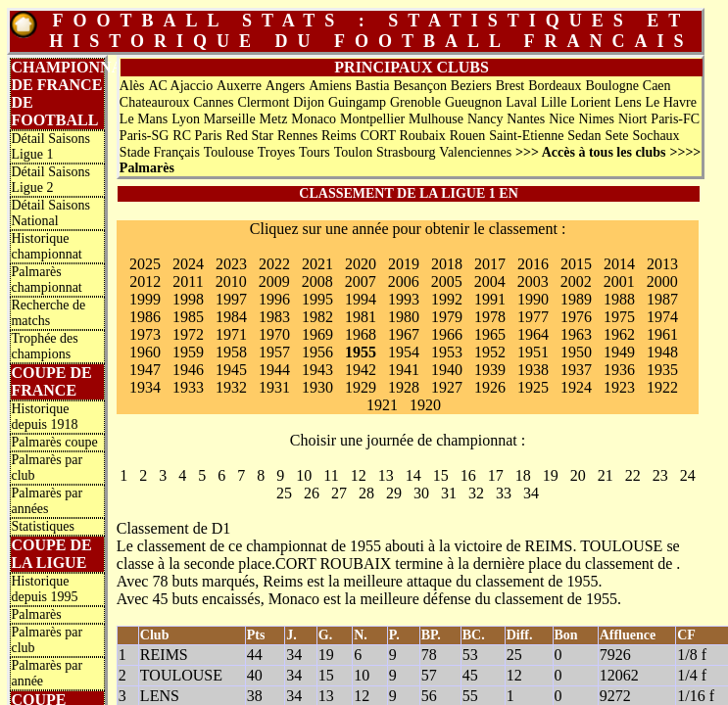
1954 (404, 352)
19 (551, 475)
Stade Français (160, 152)
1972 (188, 334)
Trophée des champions (44, 346)
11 (331, 475)
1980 (404, 317)
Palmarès (36, 614)
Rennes (297, 136)
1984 (231, 317)
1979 (447, 317)
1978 (490, 317)
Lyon (186, 119)
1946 (188, 370)
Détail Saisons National (50, 213)
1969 (317, 334)
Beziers (471, 86)
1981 (361, 317)
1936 (619, 370)
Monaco (314, 119)
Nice (561, 119)
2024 (188, 264)
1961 (662, 334)
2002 (576, 282)
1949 (619, 352)
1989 (576, 299)
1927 (447, 387)
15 (441, 475)
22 (633, 475)
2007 (361, 282)
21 (606, 475)
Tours (315, 152)
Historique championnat (46, 246)
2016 (533, 264)
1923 (619, 387)
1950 (576, 352)
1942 (361, 370)
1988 (619, 299)
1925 (533, 387)
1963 (576, 334)
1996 (274, 299)
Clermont (263, 102)
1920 (425, 405)
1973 (145, 334)
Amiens (330, 86)
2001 (619, 282)
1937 (576, 370)
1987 (662, 299)
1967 (404, 334)
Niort (633, 119)
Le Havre (670, 102)
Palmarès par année (47, 673)
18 (523, 475)
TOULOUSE (621, 546)
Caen (657, 86)
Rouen (468, 136)
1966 (447, 334)
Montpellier (372, 119)
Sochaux (655, 136)
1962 (619, 334)
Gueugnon (473, 102)
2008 (317, 282)
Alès (132, 86)
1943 (317, 370)
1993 (404, 299)
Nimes (596, 119)
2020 (361, 264)
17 (496, 475)
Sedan (584, 136)
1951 (533, 352)
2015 (576, 264)
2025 (145, 264)
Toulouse (229, 152)
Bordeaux (555, 86)
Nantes (526, 119)
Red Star (249, 136)
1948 (662, 352)
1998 (188, 299)
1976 (576, 317)
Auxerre (239, 86)
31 (449, 493)
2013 (662, 264)
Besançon (419, 86)
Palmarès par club (47, 468)
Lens (628, 102)
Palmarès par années (47, 501)
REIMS (549, 546)
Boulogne (611, 86)
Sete (616, 136)
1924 (576, 387)
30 (421, 493)
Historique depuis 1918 (44, 417)
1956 (317, 352)
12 (359, 475)
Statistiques (43, 526)
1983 (274, 317)
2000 (662, 282)
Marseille (230, 119)
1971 (231, 334)
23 (660, 475)
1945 (231, 370)
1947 (145, 370)
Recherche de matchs (48, 313)
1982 (317, 317)
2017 (490, 264)
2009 (274, 282)
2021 (317, 264)
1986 (145, 317)
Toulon (353, 152)
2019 (404, 264)
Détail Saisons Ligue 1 (50, 146)
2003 (533, 282)
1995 (317, 299)
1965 (490, 334)
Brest (510, 86)
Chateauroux (155, 102)
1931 (274, 387)
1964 (533, 334)
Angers (285, 86)
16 (468, 475)
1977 (533, 317)
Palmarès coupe (54, 442)
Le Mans (144, 119)
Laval (521, 102)
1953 (447, 352)
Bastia (373, 86)
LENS (160, 696)
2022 (274, 264)
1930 (317, 387)
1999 (145, 299)
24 (688, 475)
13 (386, 475)
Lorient (590, 102)
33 (504, 493)
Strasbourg (406, 152)
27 (339, 493)
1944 (274, 370)
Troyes (276, 152)
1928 (404, 387)
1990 (533, 299)
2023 (231, 264)
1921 (382, 405)
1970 (274, 334)
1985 (188, 317)
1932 (231, 387)
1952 (490, 352)
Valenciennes (475, 152)
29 (394, 493)
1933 (188, 387)
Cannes (213, 102)
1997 (231, 299)
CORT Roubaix (403, 136)
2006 (404, 282)
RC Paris (197, 136)
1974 (662, 317)
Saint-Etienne (526, 136)
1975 (619, 317)
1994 (361, 299)
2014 (619, 264)
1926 (490, 387)
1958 (231, 352)
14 (413, 475)
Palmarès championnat (46, 280)
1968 (361, 334)
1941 (404, 370)
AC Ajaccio (180, 86)
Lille (554, 102)
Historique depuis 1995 (44, 589)
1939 (490, 370)
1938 (533, 370)
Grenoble (415, 102)
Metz (274, 119)
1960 (145, 352)
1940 (447, 370)
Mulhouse (436, 119)
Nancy (485, 119)
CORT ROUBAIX (333, 564)
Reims (339, 136)
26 (312, 493)
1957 (274, 352)
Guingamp (357, 102)
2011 (188, 282)
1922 (662, 387)
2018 (447, 264)
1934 (145, 387)
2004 (490, 282)
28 (366, 493)
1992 (447, 299)
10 (304, 475)
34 (531, 493)
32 (476, 493)
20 (578, 475)
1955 (361, 352)
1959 (188, 352)
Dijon (309, 102)
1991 (490, 299)
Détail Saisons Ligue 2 (50, 180)
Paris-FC (675, 119)
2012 (145, 282)
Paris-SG (145, 136)
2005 (447, 282)
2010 (231, 282)
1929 (361, 387)
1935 (662, 370)
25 (284, 493)
